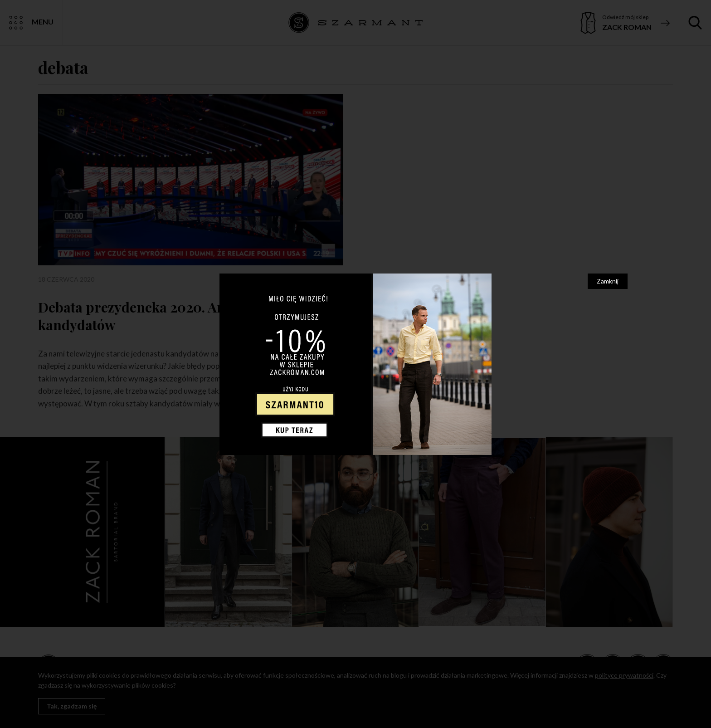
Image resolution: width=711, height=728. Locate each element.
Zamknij (608, 281)
